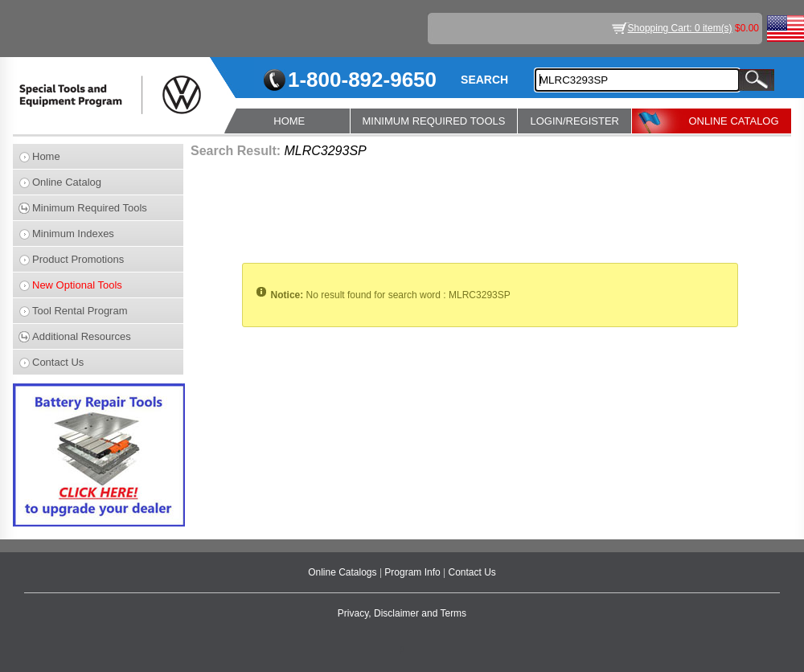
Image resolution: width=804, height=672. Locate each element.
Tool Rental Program (80, 311)
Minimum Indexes (73, 234)
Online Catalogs (344, 572)
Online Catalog (67, 182)
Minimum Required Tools (90, 208)
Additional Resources (82, 336)
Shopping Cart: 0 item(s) (680, 28)
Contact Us (58, 362)
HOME (289, 121)
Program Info (414, 572)
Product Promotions (78, 259)
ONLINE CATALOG (733, 121)
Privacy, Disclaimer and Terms (402, 613)
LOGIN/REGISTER (574, 121)
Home (46, 156)
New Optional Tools (77, 285)
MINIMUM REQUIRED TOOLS (434, 121)
